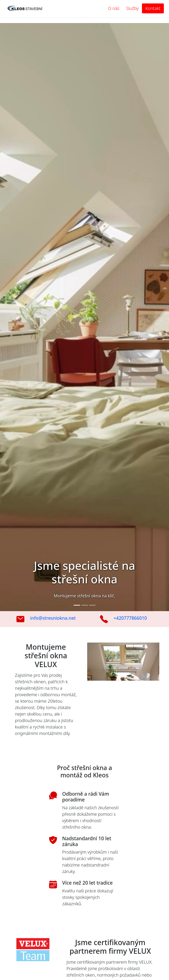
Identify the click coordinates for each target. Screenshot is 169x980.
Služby (132, 8)
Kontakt (153, 8)
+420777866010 (130, 618)
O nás (114, 8)
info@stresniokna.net (53, 618)
